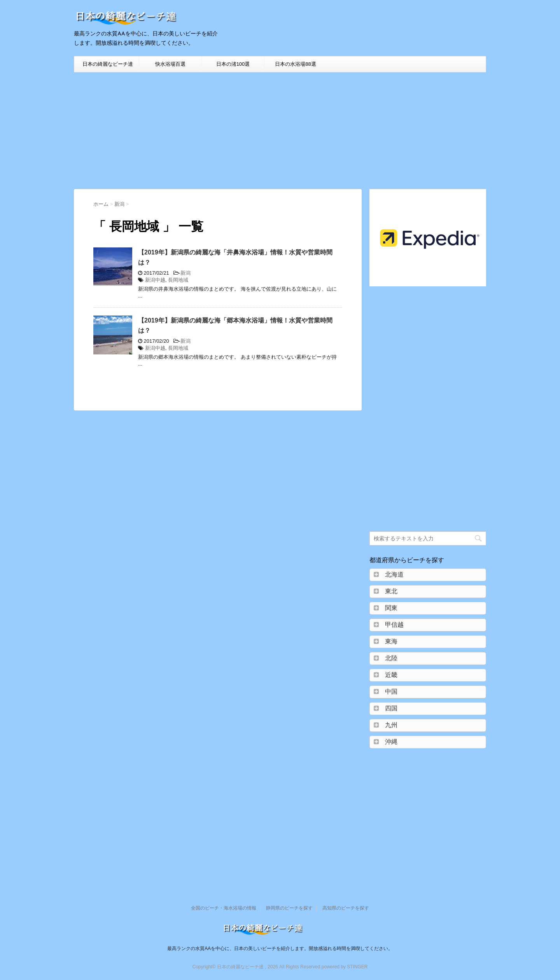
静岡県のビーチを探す (289, 908)
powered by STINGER (345, 967)
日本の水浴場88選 (295, 64)
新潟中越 (155, 280)
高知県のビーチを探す (346, 908)
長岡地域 (178, 280)
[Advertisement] (280, 131)
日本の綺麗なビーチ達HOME (108, 67)
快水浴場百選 (170, 64)
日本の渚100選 (233, 64)
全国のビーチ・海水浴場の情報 (224, 908)
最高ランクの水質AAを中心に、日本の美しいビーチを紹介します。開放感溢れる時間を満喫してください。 (280, 948)
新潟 (185, 273)
